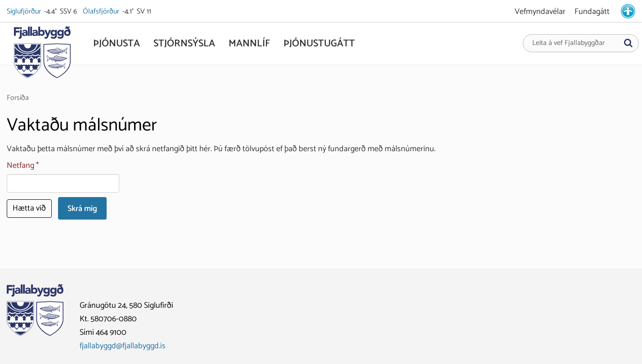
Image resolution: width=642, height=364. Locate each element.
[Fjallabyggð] (42, 55)
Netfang (20, 166)
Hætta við (29, 208)
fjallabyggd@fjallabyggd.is (123, 346)
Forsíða (18, 98)
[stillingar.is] (628, 11)
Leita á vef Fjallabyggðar (568, 43)
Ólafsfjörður (102, 12)
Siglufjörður (25, 12)
